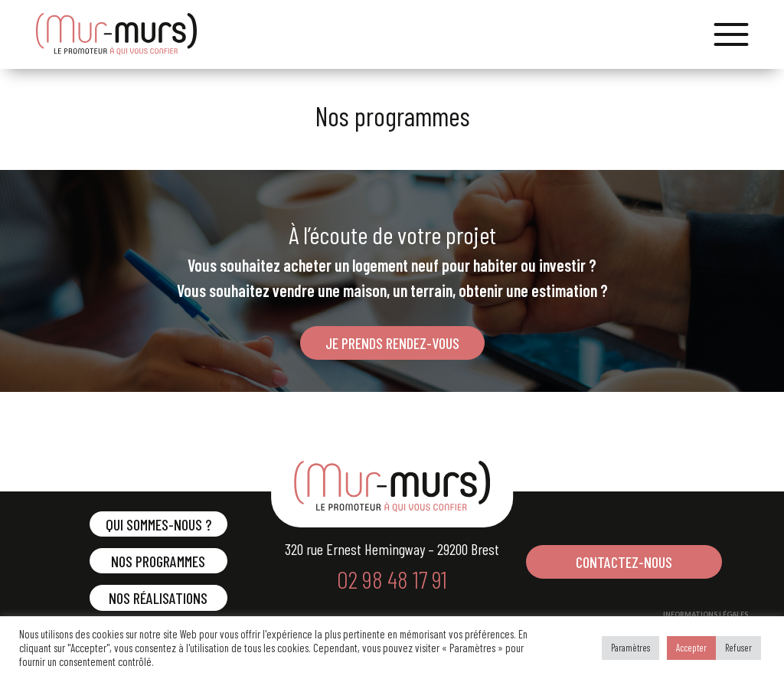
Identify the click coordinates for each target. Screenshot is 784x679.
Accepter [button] (691, 648)
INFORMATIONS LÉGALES (706, 614)
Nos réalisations (158, 598)
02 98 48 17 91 (392, 579)
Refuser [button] (738, 648)
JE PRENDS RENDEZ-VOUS (392, 343)
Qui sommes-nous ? (158, 524)
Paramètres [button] (630, 648)
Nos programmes (158, 561)
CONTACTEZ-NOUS (624, 562)
